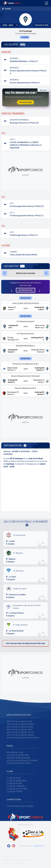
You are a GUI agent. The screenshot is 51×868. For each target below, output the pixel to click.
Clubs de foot (14, 778)
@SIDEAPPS (38, 846)
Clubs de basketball (17, 781)
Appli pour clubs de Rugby (20, 727)
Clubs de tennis (14, 791)
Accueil (8, 9)
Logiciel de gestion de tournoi (22, 761)
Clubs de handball (16, 786)
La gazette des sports (18, 755)
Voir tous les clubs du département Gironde (26, 643)
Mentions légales (9, 857)
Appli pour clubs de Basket (20, 724)
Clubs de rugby (14, 783)
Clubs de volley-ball (17, 789)
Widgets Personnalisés (18, 758)
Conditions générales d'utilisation (17, 860)
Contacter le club (42, 25)
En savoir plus (26, 102)
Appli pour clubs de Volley (20, 732)
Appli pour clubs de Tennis (20, 735)
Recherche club (15, 752)
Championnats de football (20, 806)
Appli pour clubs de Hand (20, 730)
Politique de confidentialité (14, 863)
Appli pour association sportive (23, 738)
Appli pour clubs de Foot (19, 721)
